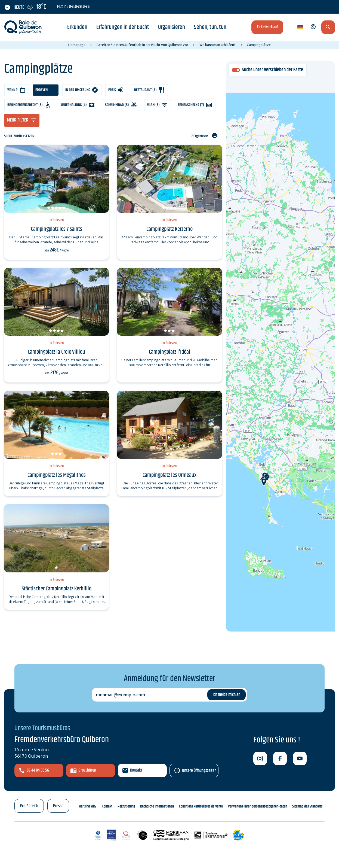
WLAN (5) (153, 105)
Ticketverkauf (267, 27)
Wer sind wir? (88, 806)
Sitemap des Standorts (307, 806)
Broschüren (87, 770)
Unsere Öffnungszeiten (199, 771)
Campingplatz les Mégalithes (57, 475)
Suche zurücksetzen (19, 136)
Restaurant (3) (145, 90)
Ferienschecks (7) (191, 105)
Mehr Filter (18, 120)
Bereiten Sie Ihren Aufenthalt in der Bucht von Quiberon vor (142, 45)
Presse (58, 806)
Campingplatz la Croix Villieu (56, 352)
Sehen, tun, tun (210, 27)
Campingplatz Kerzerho (169, 229)
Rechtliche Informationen (157, 806)
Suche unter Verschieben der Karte (272, 70)
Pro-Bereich (29, 806)
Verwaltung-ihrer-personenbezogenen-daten (258, 806)
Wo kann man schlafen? (218, 45)
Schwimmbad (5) (117, 105)
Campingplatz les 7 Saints (57, 229)
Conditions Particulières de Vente (201, 806)
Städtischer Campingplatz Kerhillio (57, 589)
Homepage (77, 45)
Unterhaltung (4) (74, 105)
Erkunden (77, 27)
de (300, 28)
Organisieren (172, 27)
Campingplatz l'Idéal (169, 352)
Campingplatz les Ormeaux (169, 475)
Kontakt (136, 770)
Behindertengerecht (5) (25, 105)
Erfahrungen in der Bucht (123, 27)
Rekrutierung (126, 806)
